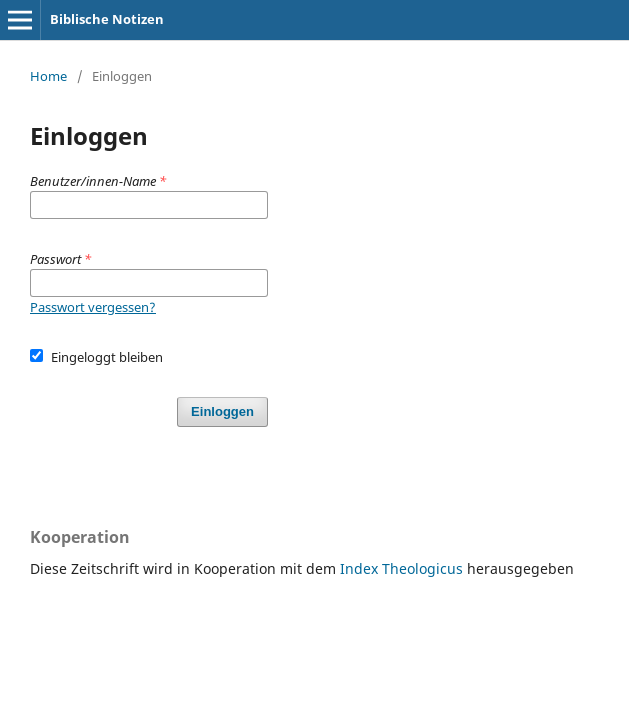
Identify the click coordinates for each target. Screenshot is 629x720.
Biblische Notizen (107, 19)
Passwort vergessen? (93, 307)
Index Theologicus (403, 568)
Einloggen (222, 411)
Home (48, 76)
